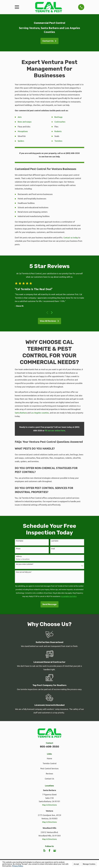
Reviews (49, 774)
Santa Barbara (21, 413)
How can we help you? (24, 572)
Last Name (55, 541)
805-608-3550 (49, 747)
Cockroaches (60, 122)
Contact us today (71, 238)
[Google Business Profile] (55, 851)
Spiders (21, 141)
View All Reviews (49, 321)
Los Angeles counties (40, 413)
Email (53, 549)
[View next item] (52, 313)
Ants (20, 117)
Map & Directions (49, 805)
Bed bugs (58, 117)
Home (49, 758)
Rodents (58, 131)
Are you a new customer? (25, 564)
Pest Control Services (49, 768)
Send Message (49, 604)
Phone (18, 549)
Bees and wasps (25, 122)
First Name (20, 541)
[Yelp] (44, 851)
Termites (58, 141)
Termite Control (49, 763)
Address (19, 556)
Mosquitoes (23, 131)
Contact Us (49, 41)
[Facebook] (49, 851)
